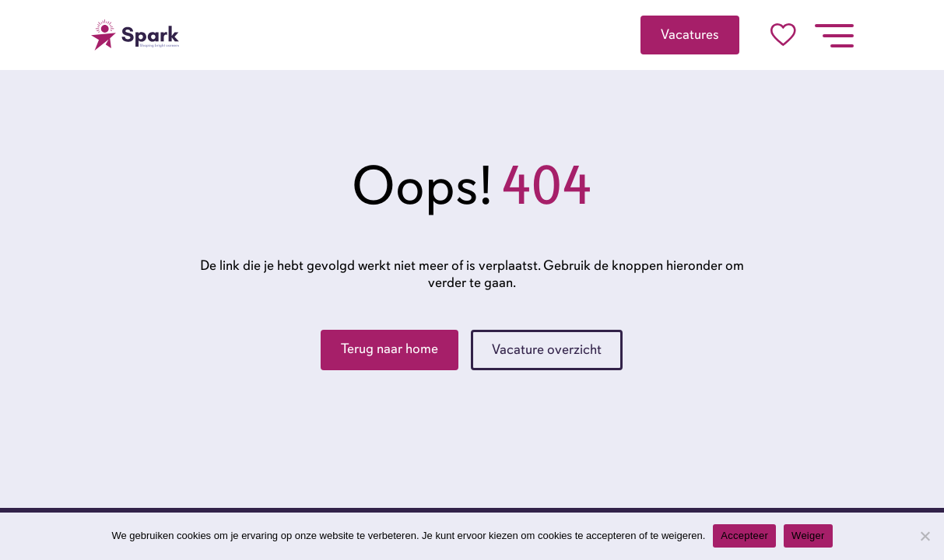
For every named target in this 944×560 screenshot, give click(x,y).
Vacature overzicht (547, 349)
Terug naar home (390, 348)
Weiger (808, 535)
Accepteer (744, 535)
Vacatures (690, 34)
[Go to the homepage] (135, 35)
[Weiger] (925, 536)
